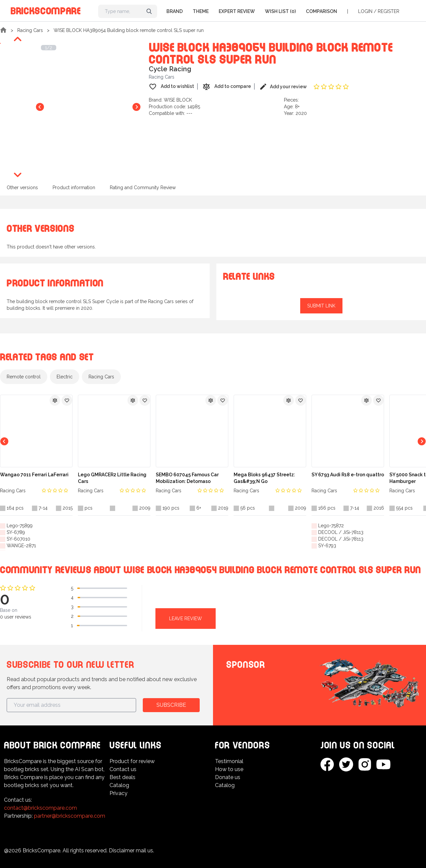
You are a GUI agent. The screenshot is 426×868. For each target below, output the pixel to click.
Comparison (321, 11)
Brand (175, 11)
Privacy (118, 793)
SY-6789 (16, 532)
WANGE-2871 (21, 546)
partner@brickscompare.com (70, 816)
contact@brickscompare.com (40, 808)
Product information (74, 188)
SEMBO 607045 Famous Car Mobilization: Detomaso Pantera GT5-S (187, 478)
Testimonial (229, 761)
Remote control (24, 377)
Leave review (186, 619)
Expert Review (237, 11)
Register (389, 11)
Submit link (321, 306)
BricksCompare (46, 10)
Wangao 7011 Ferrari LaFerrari (34, 475)
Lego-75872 (331, 526)
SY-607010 (18, 539)
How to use (229, 769)
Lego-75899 (20, 526)
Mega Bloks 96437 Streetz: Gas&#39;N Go (264, 478)
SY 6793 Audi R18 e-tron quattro (348, 475)
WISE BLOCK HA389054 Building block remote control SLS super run (129, 30)
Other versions (22, 188)
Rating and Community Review (143, 188)
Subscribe (171, 705)
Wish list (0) (280, 11)
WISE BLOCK (178, 100)
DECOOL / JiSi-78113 (341, 532)
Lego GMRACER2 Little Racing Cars (112, 478)
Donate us (228, 777)
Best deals (122, 777)
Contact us (123, 769)
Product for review (132, 761)
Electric (65, 377)
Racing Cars (30, 30)
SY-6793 (327, 546)
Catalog (119, 785)
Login (365, 11)
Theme (201, 11)
